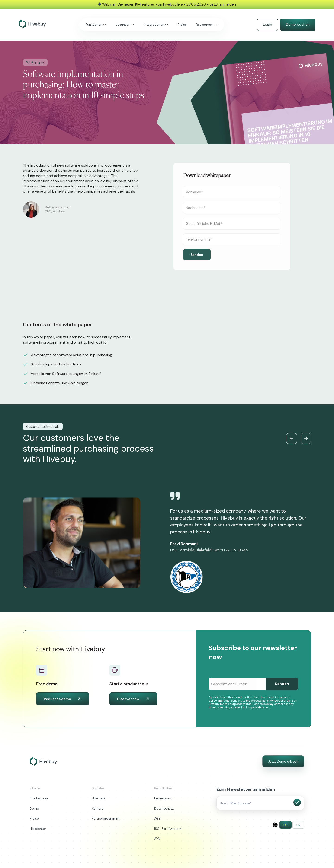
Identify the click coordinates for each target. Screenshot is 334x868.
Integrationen (154, 25)
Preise (182, 25)
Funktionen (94, 25)
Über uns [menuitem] (99, 798)
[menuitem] (286, 825)
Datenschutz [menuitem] (164, 808)
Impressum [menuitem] (163, 798)
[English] (275, 825)
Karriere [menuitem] (98, 808)
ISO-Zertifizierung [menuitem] (168, 829)
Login (268, 24)
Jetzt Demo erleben (283, 761)
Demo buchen (298, 24)
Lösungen (123, 25)
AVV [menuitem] (157, 839)
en (298, 825)
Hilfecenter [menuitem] (38, 829)
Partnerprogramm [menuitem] (106, 818)
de (286, 825)
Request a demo (63, 699)
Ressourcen (205, 25)
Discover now (133, 699)
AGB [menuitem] (157, 818)
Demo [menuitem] (34, 808)
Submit (297, 802)
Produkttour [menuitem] (39, 798)
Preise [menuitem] (34, 818)
